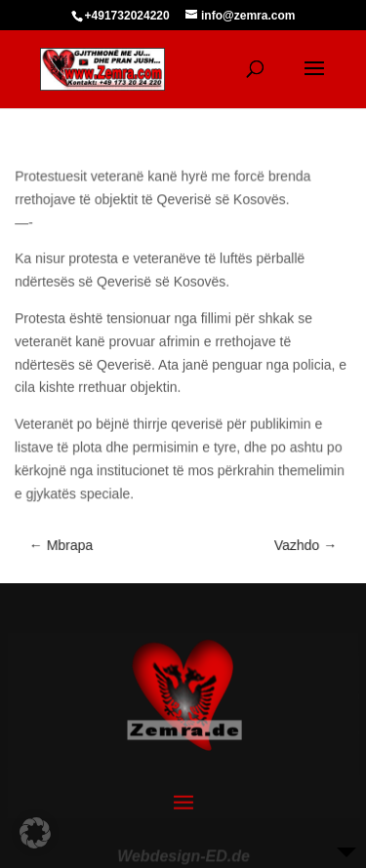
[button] (35, 833)
